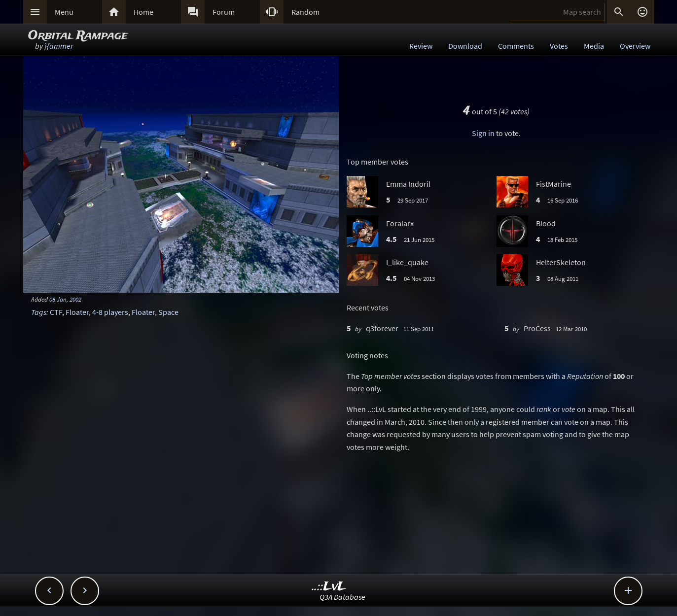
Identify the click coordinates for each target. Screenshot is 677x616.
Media (594, 46)
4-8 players (110, 312)
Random (305, 12)
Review (421, 46)
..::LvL (329, 587)
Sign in (483, 133)
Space (168, 312)
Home (143, 12)
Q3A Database (342, 597)
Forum (224, 12)
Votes (559, 46)
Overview (635, 46)
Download (465, 46)
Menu (64, 12)
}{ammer (59, 46)
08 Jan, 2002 (65, 299)
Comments (516, 46)
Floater (77, 312)
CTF (56, 312)
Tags (39, 312)
